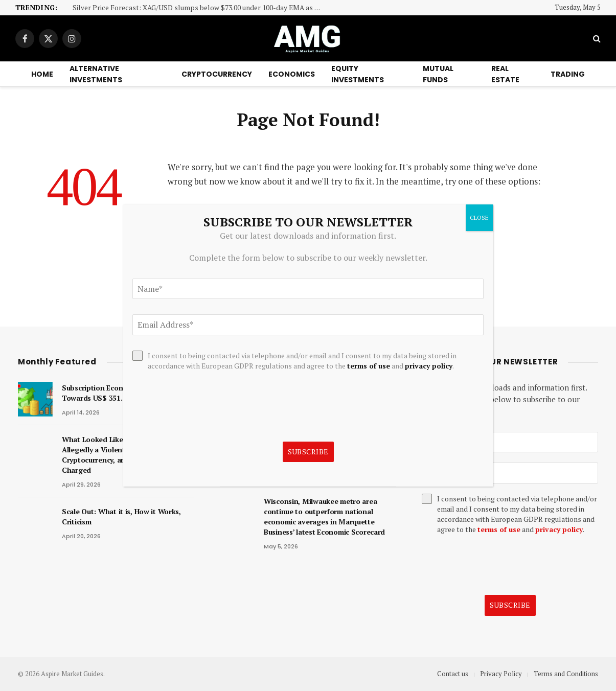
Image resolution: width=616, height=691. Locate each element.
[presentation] (499, 565)
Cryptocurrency (217, 74)
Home (42, 74)
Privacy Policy (501, 674)
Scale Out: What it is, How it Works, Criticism (121, 516)
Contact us (453, 674)
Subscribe (510, 605)
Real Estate (505, 74)
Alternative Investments (96, 74)
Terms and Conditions (566, 674)
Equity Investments (358, 74)
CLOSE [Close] (479, 217)
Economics (292, 74)
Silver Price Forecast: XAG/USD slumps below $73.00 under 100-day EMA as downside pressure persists (200, 8)
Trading (568, 74)
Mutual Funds (438, 74)
